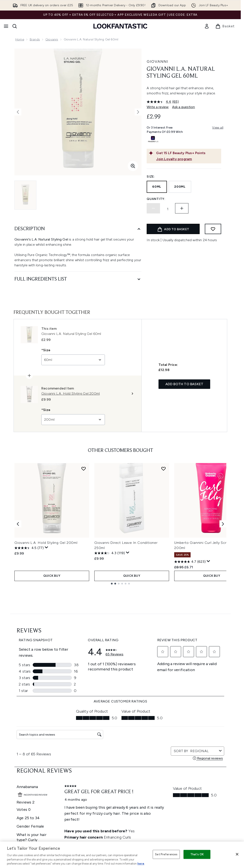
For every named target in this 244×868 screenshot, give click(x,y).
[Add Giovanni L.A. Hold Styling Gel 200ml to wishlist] (84, 469)
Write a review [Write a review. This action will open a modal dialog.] (158, 107)
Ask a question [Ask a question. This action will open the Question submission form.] (183, 107)
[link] (207, 26)
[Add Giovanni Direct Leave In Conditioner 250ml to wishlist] (163, 469)
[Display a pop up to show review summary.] (47, 547)
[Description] (78, 229)
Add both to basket (184, 384)
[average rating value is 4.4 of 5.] (159, 102)
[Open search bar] (15, 26)
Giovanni (52, 39)
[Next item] (223, 524)
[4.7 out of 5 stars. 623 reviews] (190, 562)
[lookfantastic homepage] (120, 26)
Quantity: (156, 199)
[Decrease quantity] (153, 208)
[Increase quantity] (182, 208)
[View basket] (225, 26)
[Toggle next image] (138, 112)
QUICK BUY (52, 576)
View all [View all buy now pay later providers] (218, 128)
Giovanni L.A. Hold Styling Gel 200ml (46, 543)
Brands (35, 39)
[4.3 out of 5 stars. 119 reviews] (110, 553)
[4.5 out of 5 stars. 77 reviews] (29, 548)
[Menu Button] (6, 26)
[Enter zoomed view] (133, 166)
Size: (151, 177)
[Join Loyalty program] (188, 159)
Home (20, 39)
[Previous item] (18, 524)
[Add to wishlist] (213, 229)
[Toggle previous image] (18, 112)
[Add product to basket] (173, 229)
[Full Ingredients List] (78, 279)
